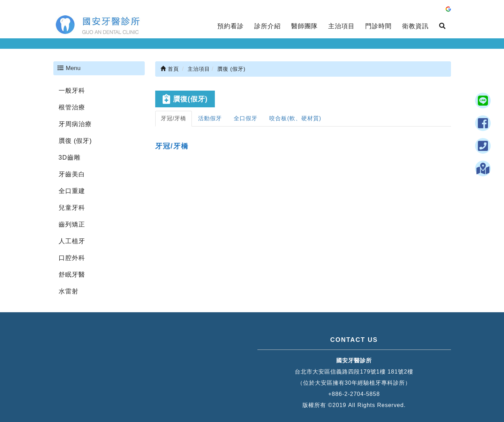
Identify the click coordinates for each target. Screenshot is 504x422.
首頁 (170, 69)
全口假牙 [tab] (246, 118)
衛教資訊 (415, 26)
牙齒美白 (72, 174)
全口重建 (72, 191)
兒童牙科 (72, 208)
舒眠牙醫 (72, 275)
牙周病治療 (75, 124)
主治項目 (341, 26)
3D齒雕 (70, 158)
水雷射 (69, 291)
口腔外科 (72, 258)
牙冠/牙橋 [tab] (174, 118)
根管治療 (72, 107)
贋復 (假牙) (75, 141)
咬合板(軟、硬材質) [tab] (295, 118)
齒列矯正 (72, 224)
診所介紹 (268, 26)
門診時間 (378, 26)
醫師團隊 (304, 26)
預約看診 (231, 26)
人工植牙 (72, 241)
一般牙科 (72, 91)
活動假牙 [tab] (210, 118)
